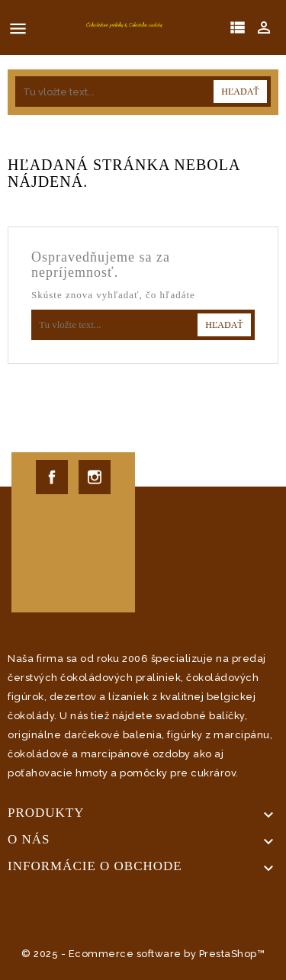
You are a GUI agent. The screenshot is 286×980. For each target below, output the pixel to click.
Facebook (52, 477)
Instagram (95, 477)
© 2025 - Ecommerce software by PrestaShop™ (143, 954)
